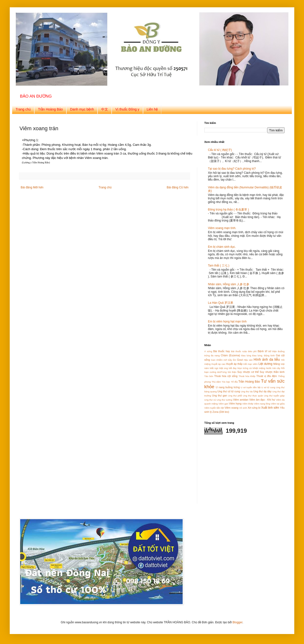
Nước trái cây (273, 368)
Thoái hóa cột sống (226, 376)
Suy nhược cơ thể (248, 372)
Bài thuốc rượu (239, 351)
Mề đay (232, 368)
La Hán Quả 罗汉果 (221, 303)
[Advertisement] (235, 472)
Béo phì (252, 351)
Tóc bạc (226, 382)
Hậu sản (248, 360)
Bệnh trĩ (263, 351)
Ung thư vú (210, 400)
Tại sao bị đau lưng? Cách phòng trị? (232, 169)
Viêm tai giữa (278, 404)
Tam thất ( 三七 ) (219, 266)
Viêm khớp (248, 404)
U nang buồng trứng (228, 387)
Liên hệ (152, 109)
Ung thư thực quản (253, 396)
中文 (105, 109)
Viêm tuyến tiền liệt (214, 408)
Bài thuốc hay (222, 351)
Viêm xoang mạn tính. (222, 228)
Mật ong (224, 368)
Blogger (237, 622)
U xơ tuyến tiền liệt (251, 387)
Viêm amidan (241, 400)
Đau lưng (246, 355)
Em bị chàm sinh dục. (222, 247)
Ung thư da (247, 391)
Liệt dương (265, 364)
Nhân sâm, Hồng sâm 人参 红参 (229, 284)
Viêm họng (235, 404)
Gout (240, 360)
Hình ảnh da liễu (267, 359)
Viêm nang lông (262, 404)
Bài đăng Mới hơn (32, 187)
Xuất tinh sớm (270, 408)
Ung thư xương (224, 400)
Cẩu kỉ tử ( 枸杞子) (220, 150)
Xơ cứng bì (254, 408)
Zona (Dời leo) (221, 412)
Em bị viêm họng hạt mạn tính (227, 322)
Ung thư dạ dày (263, 391)
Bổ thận (273, 351)
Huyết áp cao (218, 364)
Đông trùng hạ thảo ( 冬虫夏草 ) (228, 210)
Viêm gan (223, 404)
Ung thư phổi (235, 396)
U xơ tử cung (268, 387)
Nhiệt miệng (259, 368)
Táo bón (209, 376)
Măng (277, 364)
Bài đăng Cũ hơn (178, 187)
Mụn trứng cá (244, 368)
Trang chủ (23, 109)
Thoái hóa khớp (247, 376)
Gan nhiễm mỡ (219, 360)
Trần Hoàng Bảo (50, 109)
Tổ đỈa (234, 382)
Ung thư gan (220, 396)
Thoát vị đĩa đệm (267, 376)
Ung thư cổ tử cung (229, 391)
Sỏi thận (232, 372)
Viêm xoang (231, 408)
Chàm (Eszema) (231, 355)
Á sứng (208, 351)
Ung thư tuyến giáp (274, 396)
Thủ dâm (216, 382)
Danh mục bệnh (82, 109)
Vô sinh (243, 408)
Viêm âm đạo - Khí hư (262, 400)
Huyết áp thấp (234, 364)
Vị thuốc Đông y (127, 109)
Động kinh (269, 355)
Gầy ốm (232, 360)
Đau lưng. (257, 355)
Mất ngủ (214, 368)
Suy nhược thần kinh (272, 372)
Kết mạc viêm (251, 364)
